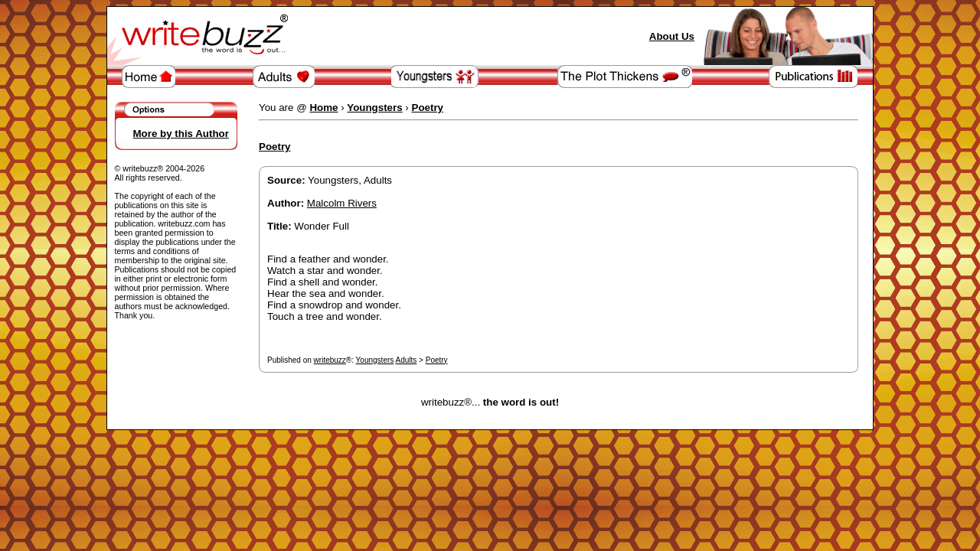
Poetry (437, 360)
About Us (672, 36)
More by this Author (181, 134)
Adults (407, 360)
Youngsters (375, 360)
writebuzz (330, 360)
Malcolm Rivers (342, 203)
